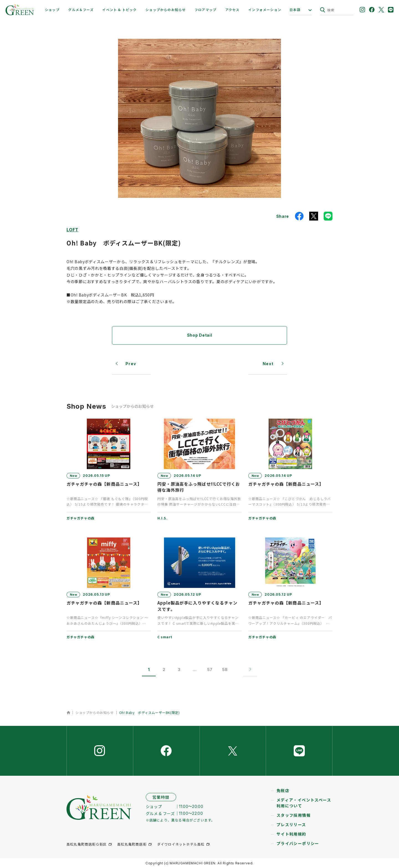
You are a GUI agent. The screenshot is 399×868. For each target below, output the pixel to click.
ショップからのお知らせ (166, 10)
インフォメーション (265, 10)
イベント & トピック (119, 10)
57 (210, 669)
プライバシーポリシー (298, 843)
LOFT (72, 229)
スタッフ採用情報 (294, 815)
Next (268, 364)
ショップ (52, 10)
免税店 (283, 790)
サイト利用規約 (291, 834)
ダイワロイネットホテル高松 (181, 844)
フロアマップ (205, 10)
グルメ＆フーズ (81, 10)
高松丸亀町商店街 (132, 844)
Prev (131, 364)
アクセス (232, 10)
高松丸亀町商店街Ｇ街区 (87, 844)
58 (225, 669)
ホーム (68, 713)
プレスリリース (291, 825)
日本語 (295, 10)
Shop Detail (200, 335)
